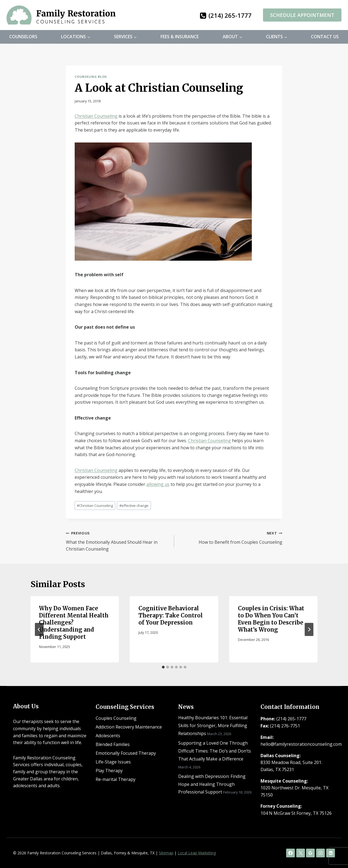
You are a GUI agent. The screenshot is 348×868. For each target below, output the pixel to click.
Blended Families (113, 744)
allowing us (158, 484)
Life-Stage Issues (113, 762)
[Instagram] (320, 853)
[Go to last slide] (39, 629)
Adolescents (108, 736)
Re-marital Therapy (116, 779)
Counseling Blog (91, 77)
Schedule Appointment (302, 15)
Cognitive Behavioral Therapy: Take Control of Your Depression (171, 615)
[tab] (163, 667)
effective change (134, 506)
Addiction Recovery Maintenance (129, 727)
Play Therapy (109, 771)
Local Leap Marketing (197, 853)
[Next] (309, 629)
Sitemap (166, 853)
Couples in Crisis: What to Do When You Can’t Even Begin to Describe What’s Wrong (271, 619)
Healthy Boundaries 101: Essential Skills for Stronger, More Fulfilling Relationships (213, 726)
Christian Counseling (96, 116)
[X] (301, 853)
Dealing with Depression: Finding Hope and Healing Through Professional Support (212, 784)
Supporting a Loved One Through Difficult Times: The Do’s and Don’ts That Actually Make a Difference (215, 751)
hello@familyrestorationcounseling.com (301, 744)
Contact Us (325, 37)
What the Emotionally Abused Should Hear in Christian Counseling (118, 541)
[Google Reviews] (310, 853)
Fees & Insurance (180, 37)
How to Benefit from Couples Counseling (230, 537)
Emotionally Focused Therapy (126, 753)
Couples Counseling (116, 718)
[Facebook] (290, 853)
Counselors (23, 37)
